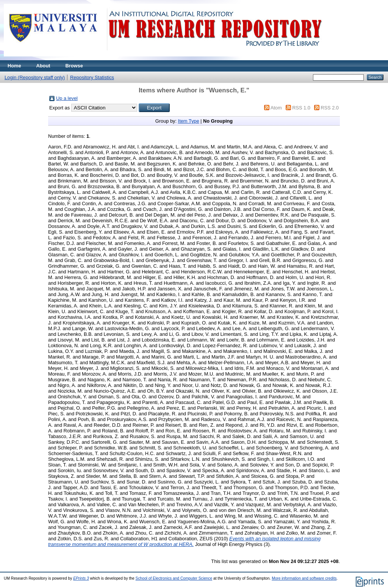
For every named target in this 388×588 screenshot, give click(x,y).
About (43, 66)
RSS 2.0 (330, 108)
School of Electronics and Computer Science (174, 578)
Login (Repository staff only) (35, 77)
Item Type (189, 121)
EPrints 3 (81, 578)
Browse (74, 66)
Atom (276, 108)
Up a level (67, 98)
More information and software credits (304, 578)
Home (14, 66)
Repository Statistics (92, 77)
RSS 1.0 (301, 108)
